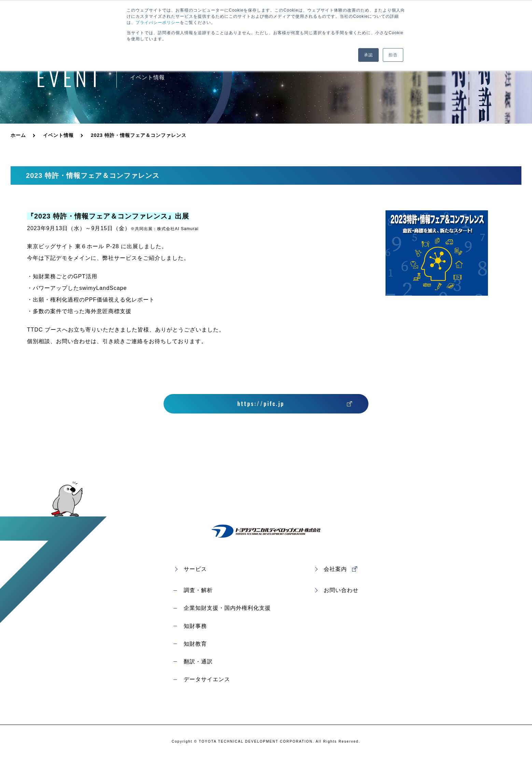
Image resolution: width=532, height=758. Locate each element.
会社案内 (335, 569)
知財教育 (195, 644)
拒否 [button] (393, 55)
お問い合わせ (341, 590)
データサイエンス (207, 679)
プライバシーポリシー (158, 23)
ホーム (18, 135)
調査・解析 (198, 590)
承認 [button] (368, 55)
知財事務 (195, 626)
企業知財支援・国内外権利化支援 (227, 608)
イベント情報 (58, 135)
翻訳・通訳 (198, 662)
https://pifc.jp (261, 404)
